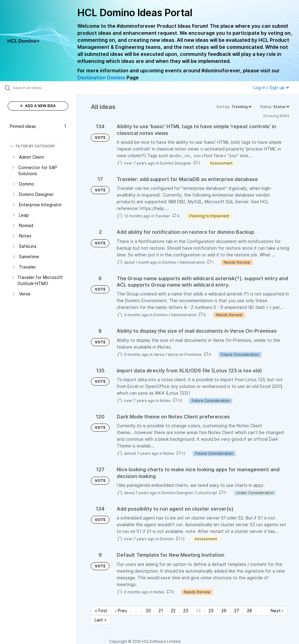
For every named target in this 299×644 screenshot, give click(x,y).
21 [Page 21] (161, 611)
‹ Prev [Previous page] (121, 611)
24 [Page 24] (198, 611)
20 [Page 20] (148, 611)
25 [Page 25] (211, 611)
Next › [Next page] (277, 611)
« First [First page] (101, 611)
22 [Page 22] (173, 611)
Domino (169, 262)
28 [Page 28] (249, 611)
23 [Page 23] (186, 611)
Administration (192, 262)
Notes (165, 401)
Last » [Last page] (101, 620)
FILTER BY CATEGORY (32, 146)
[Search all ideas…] (41, 88)
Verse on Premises (185, 355)
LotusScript (207, 493)
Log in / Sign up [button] (271, 87)
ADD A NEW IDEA (38, 106)
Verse (159, 355)
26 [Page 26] (224, 611)
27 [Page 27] (237, 611)
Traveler (163, 216)
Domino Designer (176, 163)
